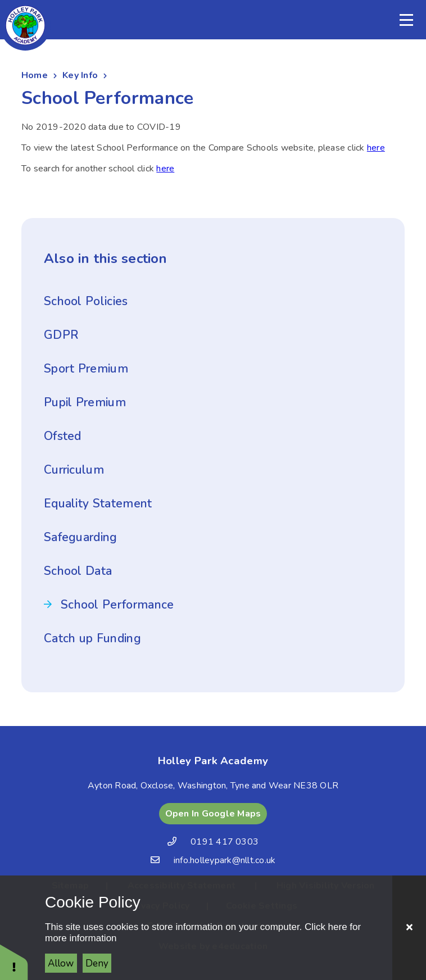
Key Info (80, 75)
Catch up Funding (92, 638)
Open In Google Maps (213, 814)
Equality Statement (98, 503)
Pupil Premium (85, 402)
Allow (61, 963)
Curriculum (74, 470)
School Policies (86, 301)
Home (35, 75)
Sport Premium (86, 369)
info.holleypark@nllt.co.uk (225, 860)
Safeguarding (81, 537)
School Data (78, 571)
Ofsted (63, 436)
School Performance (117, 605)
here (376, 148)
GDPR (61, 335)
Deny (97, 963)
